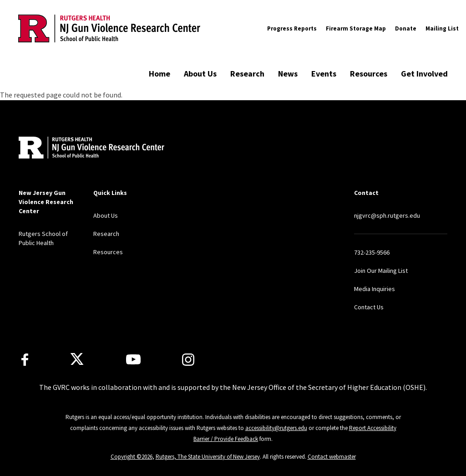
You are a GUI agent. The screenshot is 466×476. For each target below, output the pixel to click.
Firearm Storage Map (356, 28)
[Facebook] (25, 360)
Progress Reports (292, 28)
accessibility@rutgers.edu (276, 428)
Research (247, 74)
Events (324, 74)
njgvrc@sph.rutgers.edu (387, 215)
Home (160, 74)
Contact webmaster (332, 457)
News (288, 74)
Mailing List (442, 28)
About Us (200, 74)
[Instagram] (188, 360)
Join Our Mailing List (381, 271)
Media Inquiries (375, 289)
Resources (369, 74)
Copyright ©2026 (132, 457)
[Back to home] (79, 149)
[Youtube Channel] (133, 359)
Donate (406, 28)
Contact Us (369, 307)
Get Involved (424, 74)
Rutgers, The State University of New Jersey (208, 457)
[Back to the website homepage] (109, 28)
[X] (77, 359)
